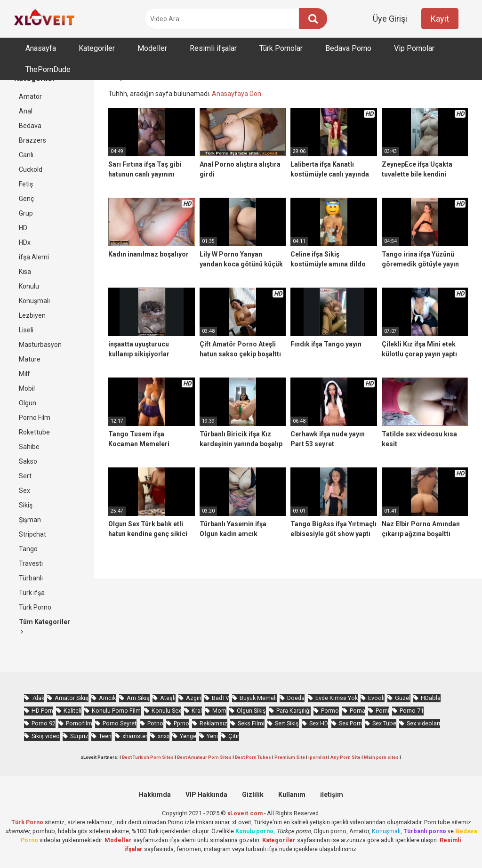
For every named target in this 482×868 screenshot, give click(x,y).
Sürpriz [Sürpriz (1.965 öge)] (79, 736)
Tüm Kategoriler (44, 627)
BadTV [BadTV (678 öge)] (221, 698)
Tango (28, 549)
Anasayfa (41, 48)
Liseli (26, 330)
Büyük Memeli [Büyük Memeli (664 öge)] (258, 698)
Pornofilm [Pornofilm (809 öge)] (79, 723)
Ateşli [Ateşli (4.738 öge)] (168, 698)
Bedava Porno (348, 48)
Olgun (28, 403)
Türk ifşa (32, 593)
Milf (24, 374)
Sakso (28, 461)
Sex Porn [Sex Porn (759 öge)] (350, 723)
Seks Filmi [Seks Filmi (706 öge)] (251, 723)
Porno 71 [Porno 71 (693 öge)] (412, 711)
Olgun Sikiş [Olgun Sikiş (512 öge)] (251, 711)
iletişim (332, 795)
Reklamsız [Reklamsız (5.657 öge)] (213, 723)
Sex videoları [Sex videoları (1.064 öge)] (423, 723)
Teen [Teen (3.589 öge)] (105, 736)
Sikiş (26, 505)
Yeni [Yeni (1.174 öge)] (212, 736)
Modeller (152, 48)
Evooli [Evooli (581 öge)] (376, 698)
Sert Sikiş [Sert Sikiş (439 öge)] (287, 723)
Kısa (25, 272)
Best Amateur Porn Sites (204, 757)
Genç (26, 199)
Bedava (30, 126)
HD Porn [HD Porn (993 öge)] (42, 711)
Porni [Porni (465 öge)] (382, 711)
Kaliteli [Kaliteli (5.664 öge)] (72, 711)
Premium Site (290, 757)
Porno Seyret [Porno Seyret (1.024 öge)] (120, 723)
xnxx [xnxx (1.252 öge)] (164, 736)
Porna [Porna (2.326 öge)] (357, 711)
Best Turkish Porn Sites (148, 757)
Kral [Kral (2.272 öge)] (197, 711)
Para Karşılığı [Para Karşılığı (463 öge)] (293, 711)
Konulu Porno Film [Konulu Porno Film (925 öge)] (116, 711)
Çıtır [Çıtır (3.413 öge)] (234, 736)
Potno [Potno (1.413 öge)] (155, 723)
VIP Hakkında (206, 795)
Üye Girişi (390, 19)
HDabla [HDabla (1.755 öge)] (431, 698)
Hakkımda (155, 795)
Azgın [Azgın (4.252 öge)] (194, 698)
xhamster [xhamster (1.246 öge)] (135, 736)
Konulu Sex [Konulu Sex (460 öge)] (166, 711)
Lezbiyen (32, 315)
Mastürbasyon (40, 345)
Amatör (30, 96)
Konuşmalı (34, 301)
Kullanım (292, 795)
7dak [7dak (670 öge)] (38, 698)
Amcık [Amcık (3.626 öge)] (107, 698)
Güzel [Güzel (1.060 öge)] (403, 698)
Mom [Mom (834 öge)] (219, 711)
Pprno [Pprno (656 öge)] (181, 723)
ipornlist (318, 757)
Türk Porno (35, 607)
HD (23, 228)
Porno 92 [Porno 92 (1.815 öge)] (44, 723)
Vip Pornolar (414, 48)
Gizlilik (253, 795)
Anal (26, 111)
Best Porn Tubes (253, 757)
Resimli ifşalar (213, 48)
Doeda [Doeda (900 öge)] (296, 698)
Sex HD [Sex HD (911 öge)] (319, 723)
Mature (30, 359)
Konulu (29, 286)
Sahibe (29, 447)
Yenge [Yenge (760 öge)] (188, 736)
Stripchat (32, 534)
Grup (26, 213)
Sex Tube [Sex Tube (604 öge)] (384, 723)
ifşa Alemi (34, 257)
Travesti (31, 563)
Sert (25, 476)
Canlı (26, 155)
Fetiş (26, 184)
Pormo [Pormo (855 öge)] (330, 711)
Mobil (27, 388)
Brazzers (32, 140)
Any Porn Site (345, 757)
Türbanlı (31, 578)
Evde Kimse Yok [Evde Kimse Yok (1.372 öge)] (337, 698)
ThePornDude (48, 69)
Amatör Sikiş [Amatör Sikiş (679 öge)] (72, 698)
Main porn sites (381, 757)
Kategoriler (97, 48)
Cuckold (31, 169)
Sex (24, 490)
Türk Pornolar (281, 48)
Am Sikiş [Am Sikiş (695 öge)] (138, 698)
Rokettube (34, 432)
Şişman (30, 520)
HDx (25, 242)
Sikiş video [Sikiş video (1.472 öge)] (46, 736)
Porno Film (35, 418)
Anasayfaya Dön (237, 94)
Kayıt (440, 19)
